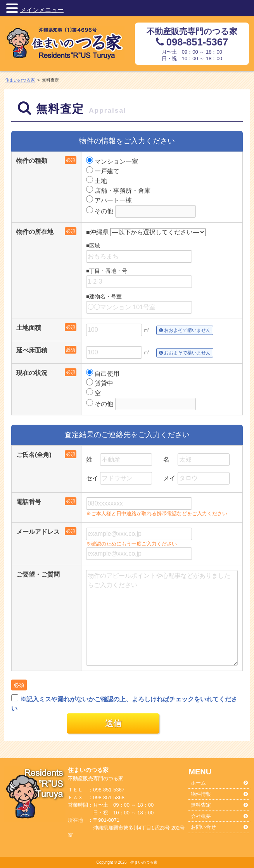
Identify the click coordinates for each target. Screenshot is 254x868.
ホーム (198, 783)
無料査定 (201, 805)
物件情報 (201, 794)
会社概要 (201, 816)
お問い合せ (203, 827)
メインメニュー (42, 10)
